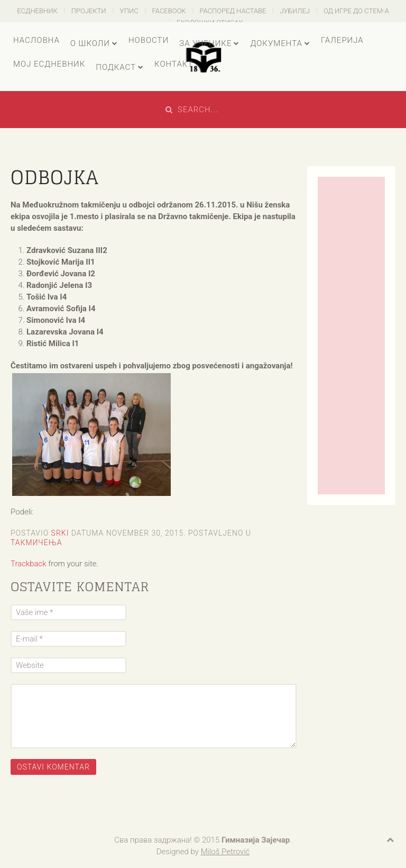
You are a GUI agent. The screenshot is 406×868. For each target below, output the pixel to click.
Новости (149, 40)
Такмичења (36, 542)
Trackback (29, 564)
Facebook (169, 11)
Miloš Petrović (225, 852)
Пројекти (89, 11)
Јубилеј (295, 11)
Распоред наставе (233, 11)
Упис (129, 11)
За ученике (205, 43)
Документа (276, 43)
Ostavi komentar (53, 767)
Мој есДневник (49, 64)
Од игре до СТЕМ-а (356, 11)
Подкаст (116, 67)
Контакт (174, 64)
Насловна (36, 40)
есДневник (37, 11)
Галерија (342, 40)
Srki (60, 533)
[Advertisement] (351, 336)
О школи (90, 43)
